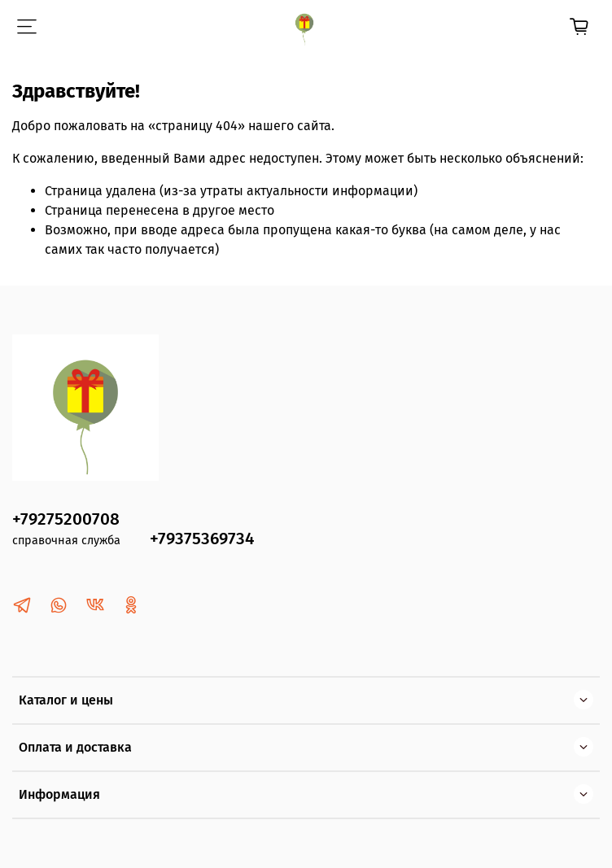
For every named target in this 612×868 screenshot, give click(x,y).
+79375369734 (202, 539)
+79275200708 (66, 519)
